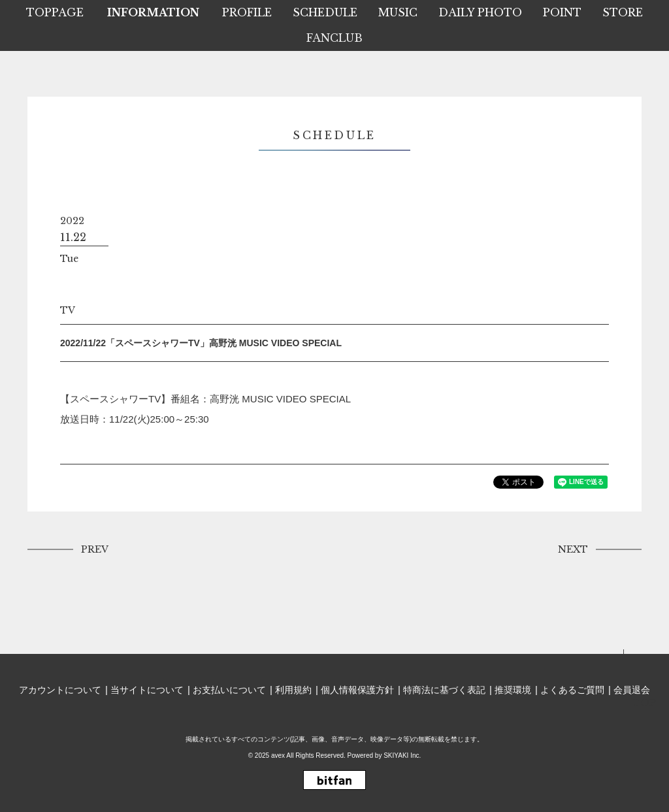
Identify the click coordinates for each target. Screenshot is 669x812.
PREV (95, 549)
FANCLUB (334, 38)
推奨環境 (513, 690)
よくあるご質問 (572, 690)
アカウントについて (60, 690)
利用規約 (293, 690)
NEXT (573, 549)
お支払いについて (229, 690)
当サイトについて (147, 690)
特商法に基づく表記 (444, 690)
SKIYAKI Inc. (402, 755)
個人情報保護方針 (357, 690)
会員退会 (632, 690)
